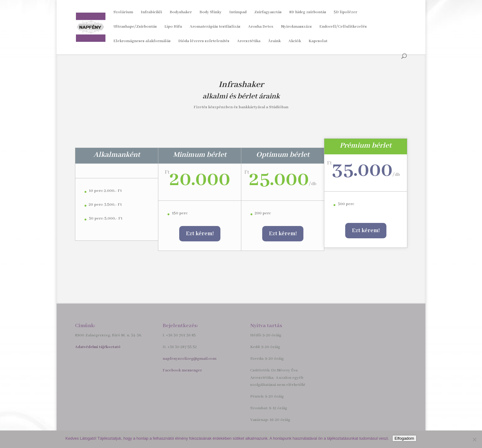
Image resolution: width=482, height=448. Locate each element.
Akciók (295, 41)
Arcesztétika (249, 41)
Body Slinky (211, 12)
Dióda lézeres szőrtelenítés (204, 41)
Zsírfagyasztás (268, 12)
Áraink (274, 41)
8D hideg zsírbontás (308, 12)
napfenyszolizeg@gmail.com (190, 359)
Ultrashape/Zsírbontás (135, 27)
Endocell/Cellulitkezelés (343, 27)
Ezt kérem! (200, 234)
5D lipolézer (346, 12)
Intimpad (238, 12)
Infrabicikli (151, 12)
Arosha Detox (261, 27)
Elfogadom (405, 438)
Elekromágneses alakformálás (142, 41)
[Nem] (474, 439)
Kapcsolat (318, 41)
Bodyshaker (181, 12)
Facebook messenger (182, 370)
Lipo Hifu (173, 27)
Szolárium (123, 12)
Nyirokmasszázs (296, 27)
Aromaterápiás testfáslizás (215, 27)
